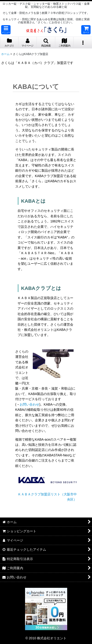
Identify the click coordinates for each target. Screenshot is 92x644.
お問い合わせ (29, 404)
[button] (6, 30)
